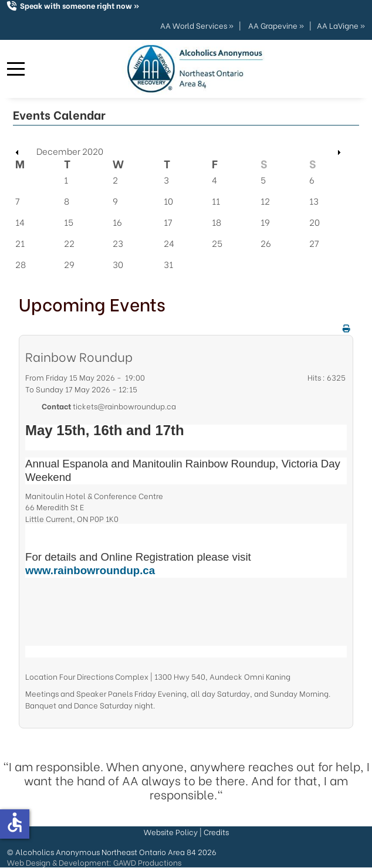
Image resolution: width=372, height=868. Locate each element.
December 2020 (70, 151)
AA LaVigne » (341, 25)
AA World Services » (197, 25)
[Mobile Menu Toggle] (16, 69)
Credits (216, 831)
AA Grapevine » (276, 25)
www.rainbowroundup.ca (90, 570)
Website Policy (171, 831)
